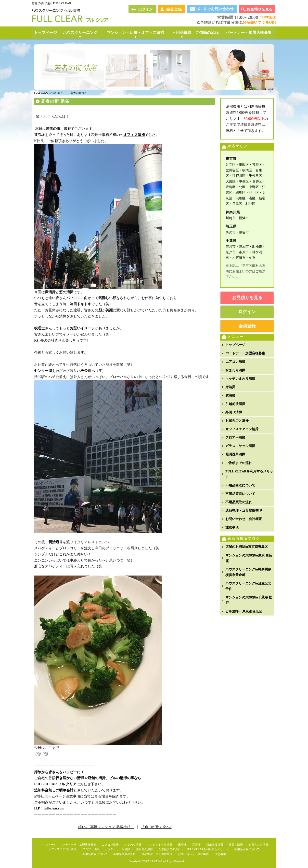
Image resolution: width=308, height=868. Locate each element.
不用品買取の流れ (239, 502)
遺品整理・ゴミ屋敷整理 (244, 510)
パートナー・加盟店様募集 (245, 353)
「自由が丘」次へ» (156, 827)
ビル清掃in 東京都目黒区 (244, 611)
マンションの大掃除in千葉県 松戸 (249, 600)
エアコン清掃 (235, 362)
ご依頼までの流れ (239, 463)
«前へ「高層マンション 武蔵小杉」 (106, 827)
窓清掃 (230, 395)
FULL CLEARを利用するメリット (249, 474)
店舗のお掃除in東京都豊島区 (247, 547)
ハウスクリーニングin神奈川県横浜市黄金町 (248, 572)
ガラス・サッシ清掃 (240, 446)
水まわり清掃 (235, 370)
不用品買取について (240, 494)
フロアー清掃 (235, 437)
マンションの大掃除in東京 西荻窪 (249, 558)
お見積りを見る (247, 298)
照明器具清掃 (235, 454)
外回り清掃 (234, 412)
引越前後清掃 (235, 404)
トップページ (235, 345)
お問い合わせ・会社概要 (244, 519)
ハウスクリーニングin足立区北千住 (248, 586)
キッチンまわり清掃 (240, 379)
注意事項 (232, 527)
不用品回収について (240, 485)
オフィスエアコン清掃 (242, 429)
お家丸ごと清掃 (237, 421)
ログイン (247, 312)
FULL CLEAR (155, 861)
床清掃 (230, 387)
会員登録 (247, 326)
